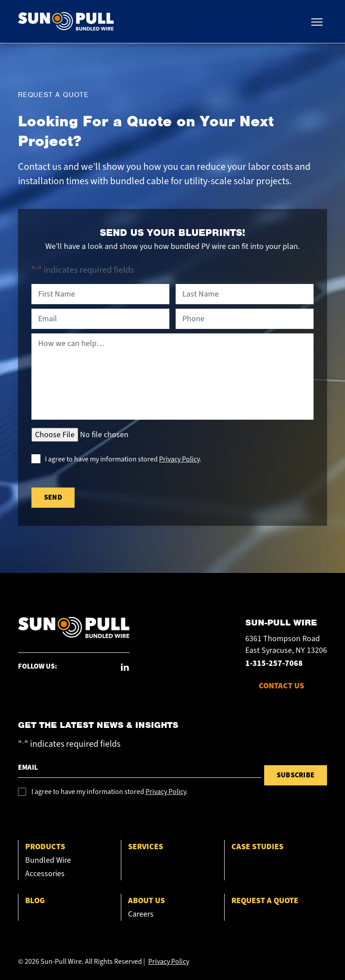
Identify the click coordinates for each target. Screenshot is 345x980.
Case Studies (257, 847)
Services (146, 847)
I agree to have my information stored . (123, 459)
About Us (146, 901)
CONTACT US (281, 686)
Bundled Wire (48, 860)
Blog (35, 901)
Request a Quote (265, 901)
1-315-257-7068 (274, 663)
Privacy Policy (179, 459)
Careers (141, 914)
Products (45, 847)
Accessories (45, 874)
